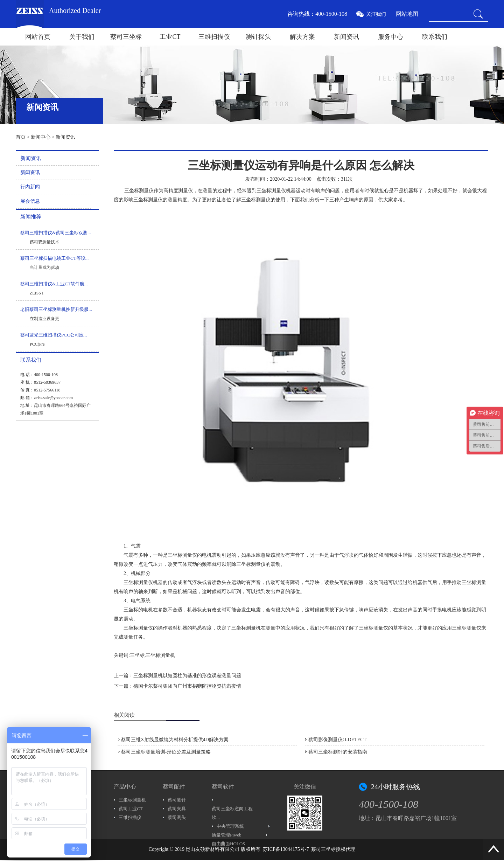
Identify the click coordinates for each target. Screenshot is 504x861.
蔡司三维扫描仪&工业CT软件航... (54, 284)
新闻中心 (41, 137)
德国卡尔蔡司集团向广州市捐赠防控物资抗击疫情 (187, 686)
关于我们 (82, 37)
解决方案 (302, 37)
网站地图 (407, 14)
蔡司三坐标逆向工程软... (232, 813)
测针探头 (258, 37)
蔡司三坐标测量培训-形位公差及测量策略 (166, 752)
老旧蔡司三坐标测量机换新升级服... (56, 309)
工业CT (170, 37)
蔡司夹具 (177, 809)
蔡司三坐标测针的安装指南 (338, 752)
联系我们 (435, 37)
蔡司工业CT (131, 809)
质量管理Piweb (227, 835)
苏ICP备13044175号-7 (286, 849)
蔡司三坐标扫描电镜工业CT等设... (54, 258)
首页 (21, 137)
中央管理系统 (230, 826)
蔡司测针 (177, 800)
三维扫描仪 (214, 37)
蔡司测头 (177, 817)
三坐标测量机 (246, 628)
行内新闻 (30, 187)
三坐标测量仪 (139, 191)
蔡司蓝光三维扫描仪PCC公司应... (54, 335)
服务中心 (391, 37)
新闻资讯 (346, 37)
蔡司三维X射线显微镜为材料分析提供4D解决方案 (175, 740)
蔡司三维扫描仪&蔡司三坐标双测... (56, 233)
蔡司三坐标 (126, 37)
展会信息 (30, 201)
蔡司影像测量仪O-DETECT (337, 740)
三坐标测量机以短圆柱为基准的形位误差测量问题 (187, 676)
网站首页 (38, 37)
